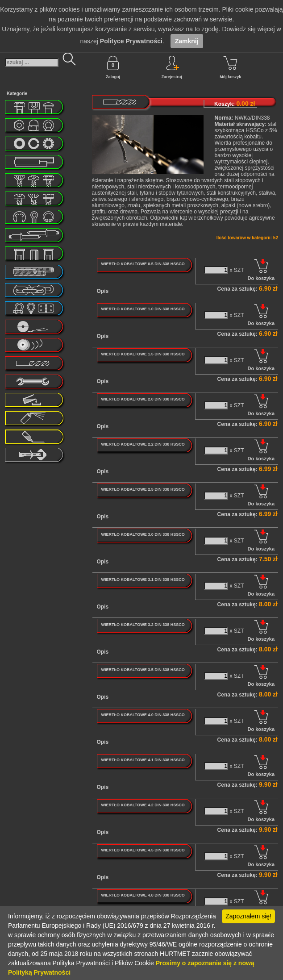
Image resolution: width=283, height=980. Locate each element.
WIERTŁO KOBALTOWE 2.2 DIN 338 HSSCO (143, 444)
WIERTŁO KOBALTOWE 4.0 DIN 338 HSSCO (143, 715)
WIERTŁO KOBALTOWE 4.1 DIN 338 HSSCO (143, 760)
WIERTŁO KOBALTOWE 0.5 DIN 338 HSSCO (143, 264)
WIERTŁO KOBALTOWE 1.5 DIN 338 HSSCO (143, 354)
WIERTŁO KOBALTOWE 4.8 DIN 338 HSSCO (143, 895)
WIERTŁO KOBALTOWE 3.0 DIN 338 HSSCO (143, 534)
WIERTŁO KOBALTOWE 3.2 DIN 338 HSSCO (143, 625)
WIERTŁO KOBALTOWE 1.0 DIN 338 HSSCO (143, 309)
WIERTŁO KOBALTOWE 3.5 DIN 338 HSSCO (143, 670)
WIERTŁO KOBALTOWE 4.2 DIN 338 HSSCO (143, 805)
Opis (103, 291)
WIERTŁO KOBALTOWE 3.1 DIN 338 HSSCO (143, 580)
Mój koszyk (230, 67)
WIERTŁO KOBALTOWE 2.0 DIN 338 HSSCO (143, 399)
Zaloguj (113, 67)
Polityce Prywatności (131, 41)
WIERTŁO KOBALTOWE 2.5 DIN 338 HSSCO (143, 489)
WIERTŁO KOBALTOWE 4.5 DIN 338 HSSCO (143, 850)
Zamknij (187, 41)
